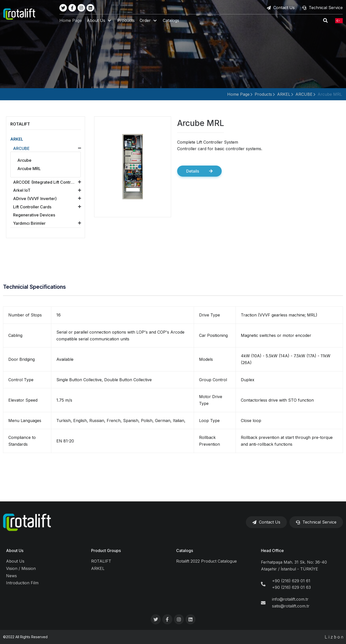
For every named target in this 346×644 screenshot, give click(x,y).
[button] (100, 21)
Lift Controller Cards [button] (32, 207)
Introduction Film (22, 583)
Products (126, 21)
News (11, 576)
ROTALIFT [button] (20, 124)
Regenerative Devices (34, 215)
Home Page (71, 21)
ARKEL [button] (17, 139)
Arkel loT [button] (22, 190)
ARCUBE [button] (21, 148)
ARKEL (284, 94)
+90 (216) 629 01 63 (291, 587)
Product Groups (106, 551)
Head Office (272, 551)
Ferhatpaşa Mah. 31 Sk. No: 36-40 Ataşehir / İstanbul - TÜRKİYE (294, 566)
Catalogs (171, 21)
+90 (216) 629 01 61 (291, 581)
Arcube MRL (330, 94)
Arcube (24, 160)
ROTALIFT (101, 561)
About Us (15, 551)
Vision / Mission (21, 568)
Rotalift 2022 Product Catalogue (206, 561)
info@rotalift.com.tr (290, 599)
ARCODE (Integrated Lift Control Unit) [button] (48, 182)
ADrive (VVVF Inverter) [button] (35, 199)
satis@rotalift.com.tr (291, 606)
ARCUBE (304, 94)
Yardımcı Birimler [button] (29, 223)
